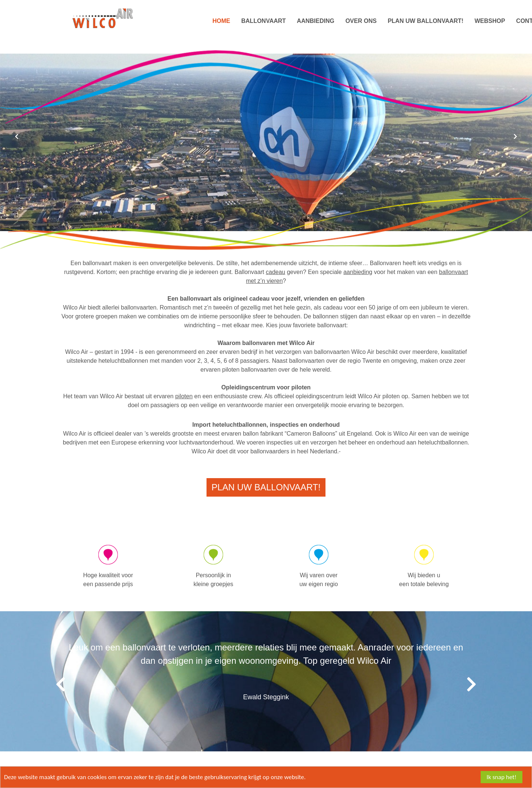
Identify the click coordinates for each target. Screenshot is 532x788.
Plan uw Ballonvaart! (425, 21)
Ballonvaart (264, 21)
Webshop (490, 21)
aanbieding (358, 272)
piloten (184, 396)
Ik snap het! (502, 777)
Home (221, 21)
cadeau (276, 272)
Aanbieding (316, 21)
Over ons (361, 21)
